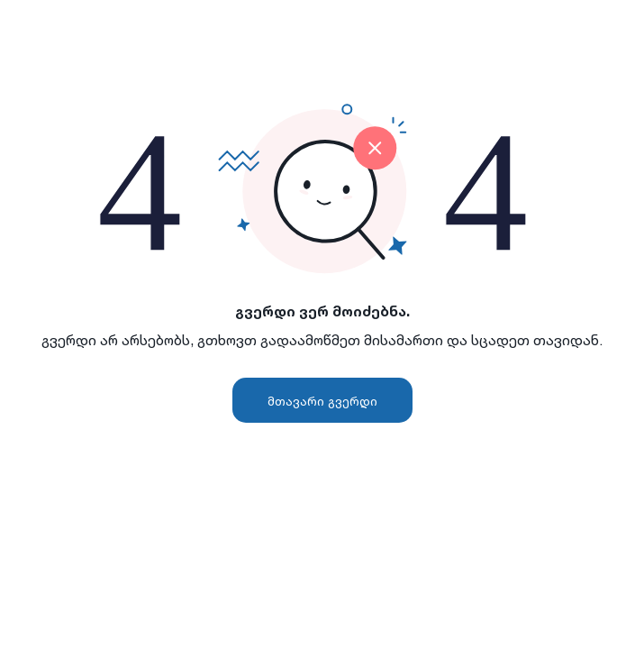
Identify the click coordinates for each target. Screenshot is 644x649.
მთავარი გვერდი (322, 401)
